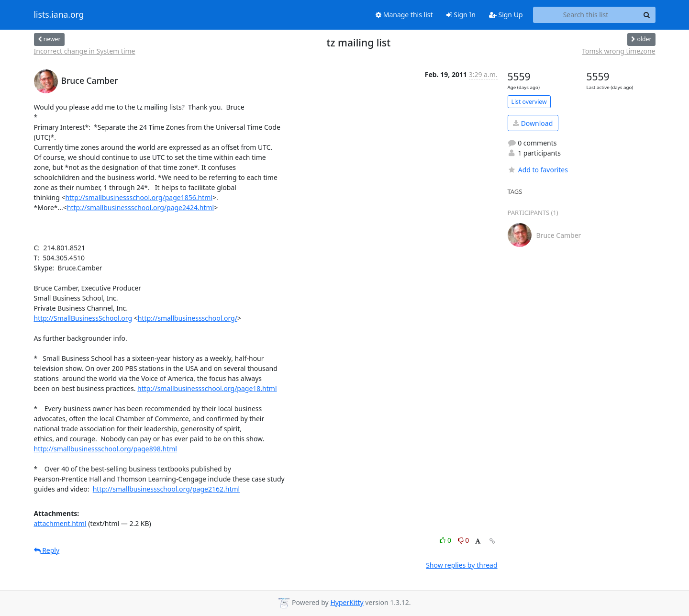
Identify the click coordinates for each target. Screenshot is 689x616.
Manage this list (404, 15)
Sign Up (506, 15)
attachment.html (60, 523)
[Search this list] (586, 15)
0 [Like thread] (446, 540)
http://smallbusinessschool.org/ (188, 318)
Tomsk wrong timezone (618, 51)
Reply (47, 550)
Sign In (461, 15)
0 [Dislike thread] (464, 540)
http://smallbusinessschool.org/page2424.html (140, 207)
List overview (529, 102)
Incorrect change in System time (85, 51)
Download (533, 123)
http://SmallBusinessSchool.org (83, 318)
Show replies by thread (461, 565)
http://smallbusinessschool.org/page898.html (106, 449)
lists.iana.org (59, 15)
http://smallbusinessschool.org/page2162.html (166, 489)
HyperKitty (347, 602)
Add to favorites (538, 170)
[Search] (647, 15)
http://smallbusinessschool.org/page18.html (207, 388)
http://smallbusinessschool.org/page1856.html (139, 197)
